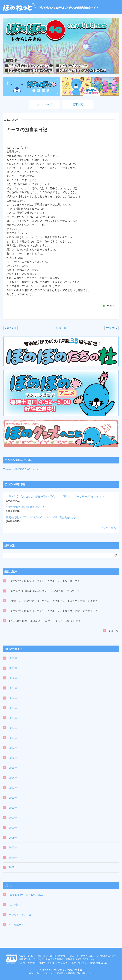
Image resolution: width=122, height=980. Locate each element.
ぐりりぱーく (16, 925)
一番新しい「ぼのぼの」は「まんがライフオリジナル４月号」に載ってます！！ (54, 601)
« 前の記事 (11, 328)
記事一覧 (78, 104)
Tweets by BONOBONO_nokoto (21, 470)
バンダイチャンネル (20, 915)
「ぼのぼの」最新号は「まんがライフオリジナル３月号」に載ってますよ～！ (53, 611)
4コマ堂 (13, 905)
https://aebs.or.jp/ (99, 963)
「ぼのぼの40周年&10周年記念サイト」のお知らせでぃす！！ (44, 591)
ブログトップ (44, 104)
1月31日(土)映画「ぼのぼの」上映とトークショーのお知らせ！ (45, 621)
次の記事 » (111, 328)
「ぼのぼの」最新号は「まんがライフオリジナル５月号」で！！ (46, 581)
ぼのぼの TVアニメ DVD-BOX (26, 895)
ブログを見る (108, 528)
